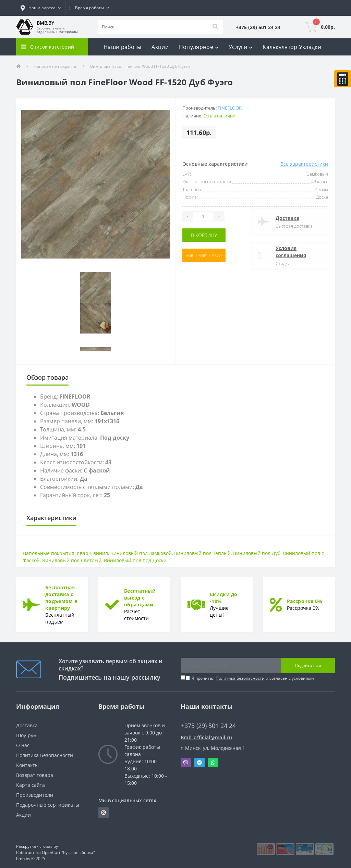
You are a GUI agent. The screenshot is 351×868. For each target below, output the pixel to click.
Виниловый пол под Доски (135, 560)
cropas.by (49, 846)
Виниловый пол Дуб (257, 553)
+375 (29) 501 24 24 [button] (208, 726)
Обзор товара (47, 377)
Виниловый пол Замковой (141, 553)
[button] (41, 8)
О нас (23, 745)
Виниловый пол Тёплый (202, 553)
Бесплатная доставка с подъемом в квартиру (61, 598)
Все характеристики (304, 164)
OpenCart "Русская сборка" (68, 852)
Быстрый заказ (204, 255)
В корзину (204, 235)
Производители (35, 795)
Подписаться (308, 665)
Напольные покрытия (56, 66)
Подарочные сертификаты (48, 805)
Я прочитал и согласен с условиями (253, 678)
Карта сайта (31, 785)
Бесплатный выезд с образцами (140, 598)
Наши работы (122, 47)
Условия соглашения (291, 252)
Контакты (27, 765)
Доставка (287, 218)
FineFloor (230, 108)
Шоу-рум (26, 735)
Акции (160, 47)
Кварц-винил (92, 553)
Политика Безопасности (240, 678)
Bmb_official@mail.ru (206, 737)
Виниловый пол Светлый (72, 560)
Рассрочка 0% (305, 601)
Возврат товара (35, 775)
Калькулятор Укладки (292, 47)
